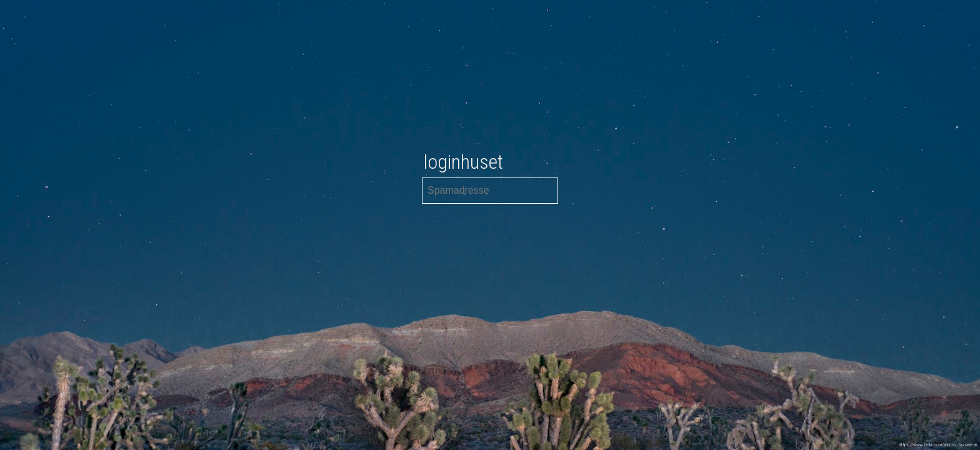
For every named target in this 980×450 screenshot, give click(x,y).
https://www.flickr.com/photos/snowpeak (938, 445)
